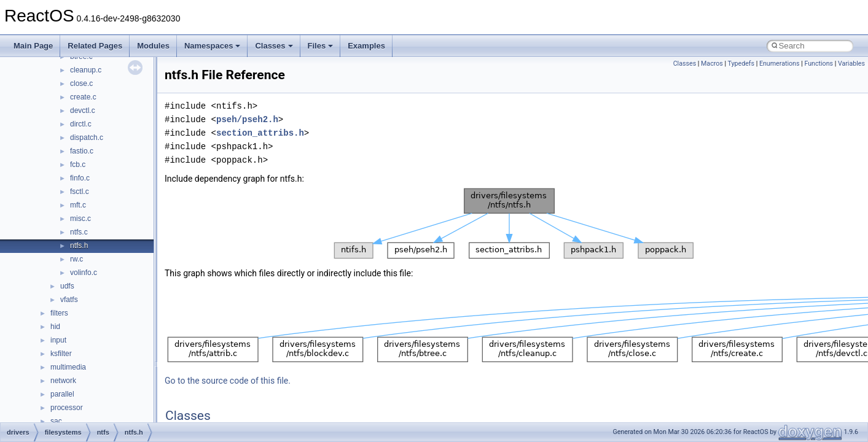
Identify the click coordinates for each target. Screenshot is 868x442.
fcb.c (78, 165)
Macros (712, 64)
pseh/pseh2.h (247, 119)
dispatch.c (87, 138)
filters (59, 313)
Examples (366, 46)
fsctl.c (80, 192)
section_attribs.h (260, 133)
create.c (83, 97)
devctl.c (83, 110)
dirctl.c (81, 124)
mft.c (78, 205)
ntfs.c (79, 232)
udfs (67, 286)
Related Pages (95, 46)
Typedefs (741, 64)
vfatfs (69, 300)
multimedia (68, 367)
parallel (62, 394)
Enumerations (780, 64)
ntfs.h (79, 246)
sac (56, 421)
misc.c (80, 219)
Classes (274, 46)
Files (321, 46)
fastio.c (82, 151)
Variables (851, 64)
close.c (81, 83)
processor (67, 408)
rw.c (76, 259)
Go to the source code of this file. (228, 381)
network (63, 381)
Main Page (33, 46)
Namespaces (213, 46)
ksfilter (61, 354)
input (58, 340)
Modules (153, 46)
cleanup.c (86, 70)
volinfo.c (84, 273)
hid (55, 327)
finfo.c (80, 178)
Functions (819, 64)
